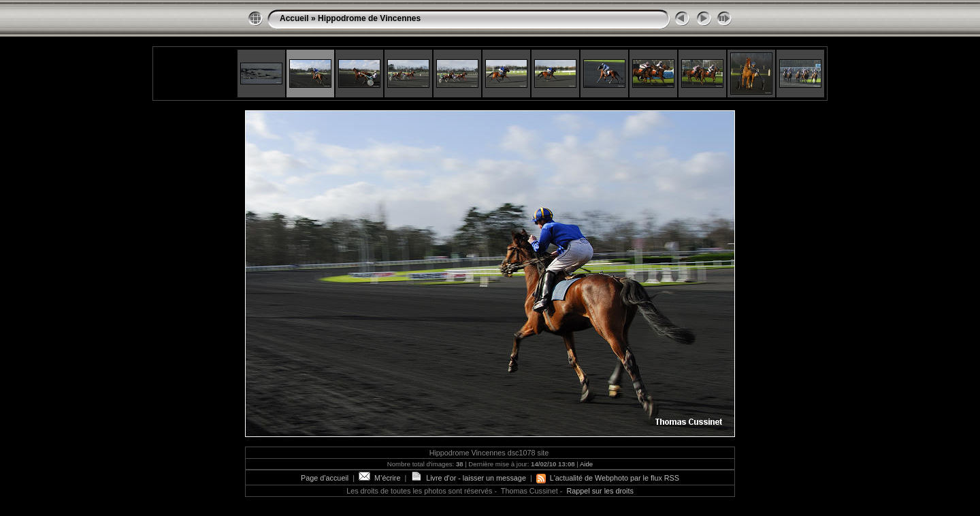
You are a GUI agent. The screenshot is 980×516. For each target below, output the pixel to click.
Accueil (294, 18)
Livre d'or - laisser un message (468, 478)
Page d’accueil (325, 478)
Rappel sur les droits (600, 491)
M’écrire (379, 478)
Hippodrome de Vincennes (369, 18)
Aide (586, 464)
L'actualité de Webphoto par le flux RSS (608, 478)
